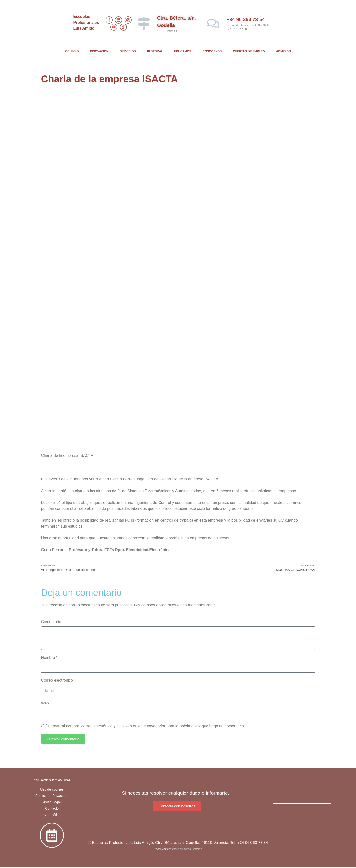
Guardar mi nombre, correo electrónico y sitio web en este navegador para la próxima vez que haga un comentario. (145, 726)
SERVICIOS (128, 51)
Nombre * (49, 658)
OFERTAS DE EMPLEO (249, 51)
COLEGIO (72, 51)
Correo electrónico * (58, 680)
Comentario (51, 622)
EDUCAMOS (183, 51)
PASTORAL (155, 51)
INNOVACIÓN (99, 51)
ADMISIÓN (284, 51)
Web (45, 703)
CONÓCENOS (212, 51)
